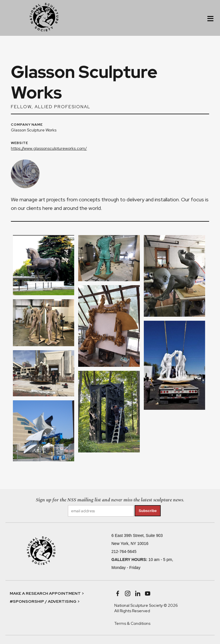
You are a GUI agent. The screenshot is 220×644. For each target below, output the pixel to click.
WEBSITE (19, 143)
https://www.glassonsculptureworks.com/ (49, 148)
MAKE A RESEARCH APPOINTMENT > (47, 593)
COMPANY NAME (27, 125)
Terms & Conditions (132, 623)
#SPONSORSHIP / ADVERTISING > (45, 601)
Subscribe (148, 511)
